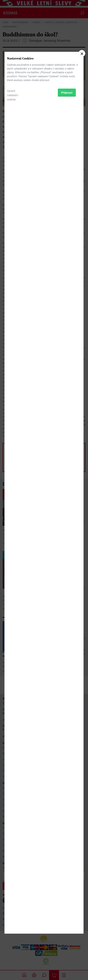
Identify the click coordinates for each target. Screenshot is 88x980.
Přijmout (67, 507)
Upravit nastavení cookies (13, 510)
